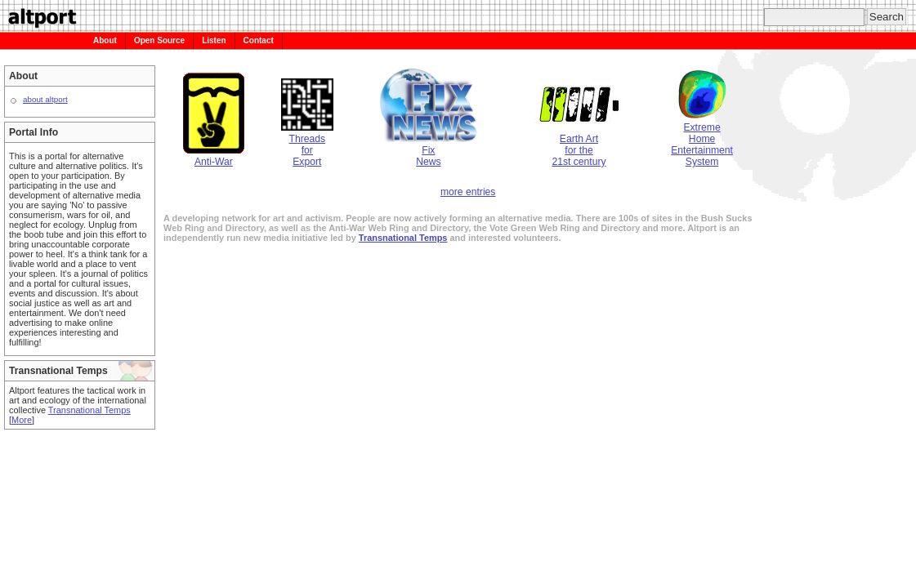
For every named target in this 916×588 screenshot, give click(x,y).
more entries (468, 192)
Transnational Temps (89, 410)
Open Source (159, 40)
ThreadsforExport (307, 145)
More (22, 420)
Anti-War (214, 156)
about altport (45, 99)
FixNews (428, 150)
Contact (259, 40)
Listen (214, 40)
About (105, 40)
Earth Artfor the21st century (579, 145)
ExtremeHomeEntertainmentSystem (702, 139)
